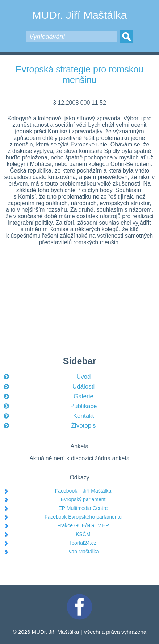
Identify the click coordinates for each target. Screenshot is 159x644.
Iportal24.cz (83, 543)
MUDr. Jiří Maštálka (80, 15)
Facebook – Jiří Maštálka (83, 491)
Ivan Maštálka (83, 552)
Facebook (80, 597)
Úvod (84, 377)
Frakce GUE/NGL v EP (83, 525)
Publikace (84, 406)
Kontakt (84, 416)
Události (83, 387)
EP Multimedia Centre (83, 508)
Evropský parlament (83, 499)
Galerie (83, 396)
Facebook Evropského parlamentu (83, 517)
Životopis (83, 426)
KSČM (83, 534)
